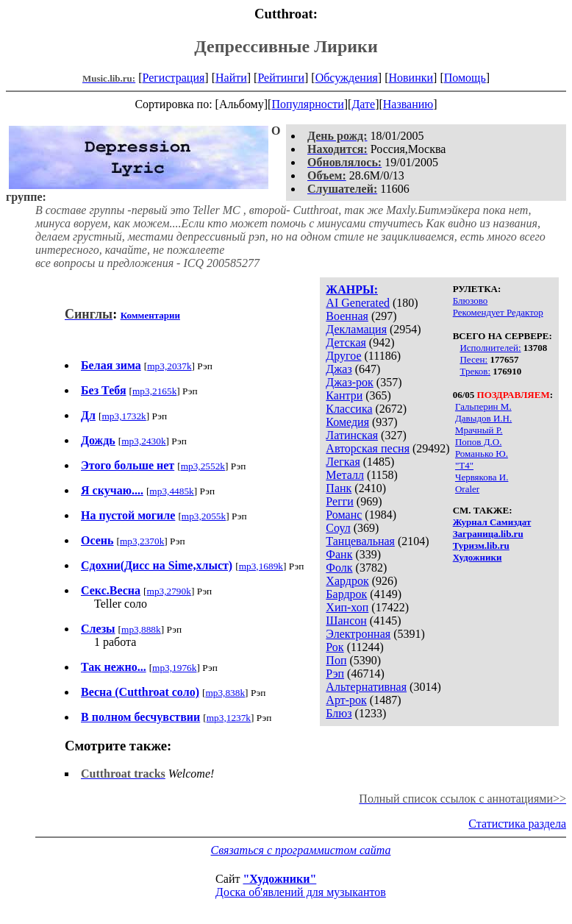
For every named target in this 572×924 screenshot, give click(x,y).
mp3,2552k (203, 466)
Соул (338, 528)
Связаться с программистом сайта (301, 850)
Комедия (347, 422)
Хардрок (347, 581)
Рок (335, 647)
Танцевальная (360, 541)
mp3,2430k (143, 441)
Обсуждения (347, 78)
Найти (231, 78)
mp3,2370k (142, 541)
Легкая (343, 462)
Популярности (307, 104)
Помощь (465, 78)
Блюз (339, 713)
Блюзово (471, 301)
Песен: (473, 359)
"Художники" (279, 879)
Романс (344, 515)
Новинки (411, 78)
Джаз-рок (350, 382)
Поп (336, 660)
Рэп (335, 674)
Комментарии (150, 315)
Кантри (344, 395)
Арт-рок (346, 700)
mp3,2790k (169, 591)
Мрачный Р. (479, 430)
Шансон (346, 621)
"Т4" (464, 465)
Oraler (467, 489)
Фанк (339, 554)
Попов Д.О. (479, 442)
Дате (363, 104)
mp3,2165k (154, 391)
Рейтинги (281, 78)
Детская (346, 342)
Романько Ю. (482, 454)
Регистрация (174, 78)
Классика (349, 409)
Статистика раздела (517, 824)
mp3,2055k (204, 516)
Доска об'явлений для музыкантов (301, 892)
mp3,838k (225, 693)
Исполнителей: (490, 348)
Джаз (339, 369)
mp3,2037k (169, 366)
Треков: (475, 371)
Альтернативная (366, 687)
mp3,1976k (174, 668)
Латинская (352, 435)
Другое (343, 356)
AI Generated (358, 303)
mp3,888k (141, 629)
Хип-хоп (347, 607)
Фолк (339, 568)
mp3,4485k (171, 491)
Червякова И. (482, 477)
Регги (339, 501)
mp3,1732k (124, 416)
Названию (408, 104)
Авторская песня (368, 448)
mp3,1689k (261, 566)
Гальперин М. (483, 406)
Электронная (358, 634)
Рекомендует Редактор (498, 312)
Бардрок (346, 594)
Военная (347, 316)
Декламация (356, 329)
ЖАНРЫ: (352, 289)
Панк (339, 488)
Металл (345, 475)
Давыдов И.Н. (483, 418)
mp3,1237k (229, 718)
